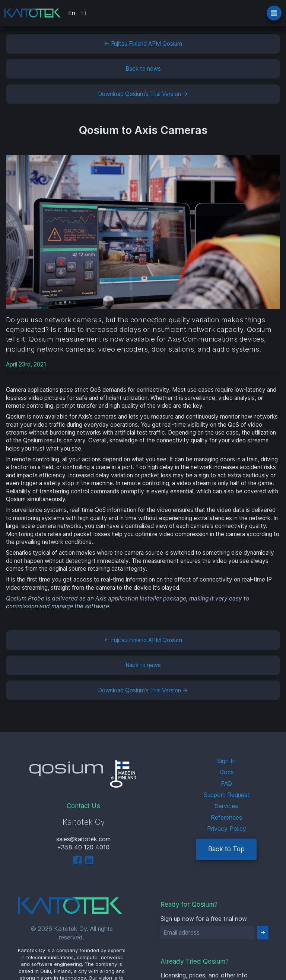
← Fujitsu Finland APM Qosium (143, 44)
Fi (84, 13)
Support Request (227, 795)
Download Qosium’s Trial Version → (143, 94)
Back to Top (226, 849)
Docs (227, 772)
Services (226, 806)
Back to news (143, 69)
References (226, 817)
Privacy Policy (227, 829)
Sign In (226, 761)
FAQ (226, 784)
